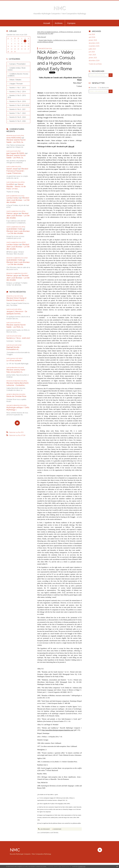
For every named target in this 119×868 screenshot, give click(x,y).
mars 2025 (92, 55)
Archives (59, 23)
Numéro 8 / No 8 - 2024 (17, 117)
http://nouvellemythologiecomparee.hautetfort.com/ (58, 730)
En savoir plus (82, 866)
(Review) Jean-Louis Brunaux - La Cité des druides (18, 200)
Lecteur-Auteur (13, 198)
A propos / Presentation (17, 64)
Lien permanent (44, 829)
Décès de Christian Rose (16, 396)
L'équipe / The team (16, 84)
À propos (71, 23)
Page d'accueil (42, 37)
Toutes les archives (95, 64)
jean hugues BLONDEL (16, 153)
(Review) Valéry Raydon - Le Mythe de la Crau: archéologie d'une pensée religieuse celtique (57, 41)
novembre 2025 (94, 46)
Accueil (47, 23)
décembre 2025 (94, 43)
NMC (59, 8)
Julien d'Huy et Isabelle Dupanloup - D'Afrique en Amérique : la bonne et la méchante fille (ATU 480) (59, 33)
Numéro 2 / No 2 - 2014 (17, 92)
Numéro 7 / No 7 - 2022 (17, 113)
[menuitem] (47, 23)
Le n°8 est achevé (14, 361)
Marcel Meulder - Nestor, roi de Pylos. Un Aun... (16, 187)
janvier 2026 (93, 40)
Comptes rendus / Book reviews (16, 69)
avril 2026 (92, 37)
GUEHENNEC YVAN (14, 229)
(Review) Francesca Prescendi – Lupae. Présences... (17, 171)
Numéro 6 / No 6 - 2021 (17, 109)
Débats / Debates (15, 80)
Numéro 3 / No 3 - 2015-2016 (17, 96)
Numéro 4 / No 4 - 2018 (17, 101)
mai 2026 (92, 34)
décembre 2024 (94, 61)
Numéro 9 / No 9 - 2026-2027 (18, 338)
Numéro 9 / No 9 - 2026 (17, 121)
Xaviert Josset (12, 169)
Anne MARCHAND (14, 138)
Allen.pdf (71, 147)
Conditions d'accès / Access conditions (18, 75)
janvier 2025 (93, 58)
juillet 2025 (92, 49)
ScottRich (10, 184)
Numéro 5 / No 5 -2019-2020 (19, 105)
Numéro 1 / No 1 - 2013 (17, 88)
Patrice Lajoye (12, 213)
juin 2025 (92, 52)
